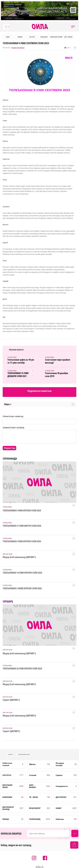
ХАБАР (8, 37)
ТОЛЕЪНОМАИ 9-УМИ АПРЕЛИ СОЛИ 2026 (22, 511)
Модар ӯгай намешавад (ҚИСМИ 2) (19, 684)
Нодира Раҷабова (18, 48)
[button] (73, 27)
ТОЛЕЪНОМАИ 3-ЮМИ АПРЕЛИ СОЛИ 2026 (22, 588)
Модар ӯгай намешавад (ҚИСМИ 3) (19, 716)
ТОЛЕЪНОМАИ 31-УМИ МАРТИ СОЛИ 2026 (22, 526)
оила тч (11, 755)
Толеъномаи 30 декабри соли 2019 (57, 375)
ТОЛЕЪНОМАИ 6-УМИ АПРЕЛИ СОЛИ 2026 (22, 541)
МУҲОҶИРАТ (44, 37)
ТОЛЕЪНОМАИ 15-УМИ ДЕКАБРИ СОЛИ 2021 (18, 375)
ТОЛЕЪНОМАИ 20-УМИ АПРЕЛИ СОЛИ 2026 (22, 669)
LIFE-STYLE (32, 37)
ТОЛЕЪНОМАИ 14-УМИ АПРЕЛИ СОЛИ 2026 (22, 573)
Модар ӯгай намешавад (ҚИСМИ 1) (19, 557)
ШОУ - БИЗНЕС (68, 37)
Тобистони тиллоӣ (56, 37)
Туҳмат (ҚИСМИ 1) (11, 700)
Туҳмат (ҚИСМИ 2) (11, 731)
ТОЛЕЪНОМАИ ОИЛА (24, 755)
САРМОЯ (20, 37)
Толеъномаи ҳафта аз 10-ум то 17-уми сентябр (21, 361)
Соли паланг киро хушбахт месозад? (58, 361)
